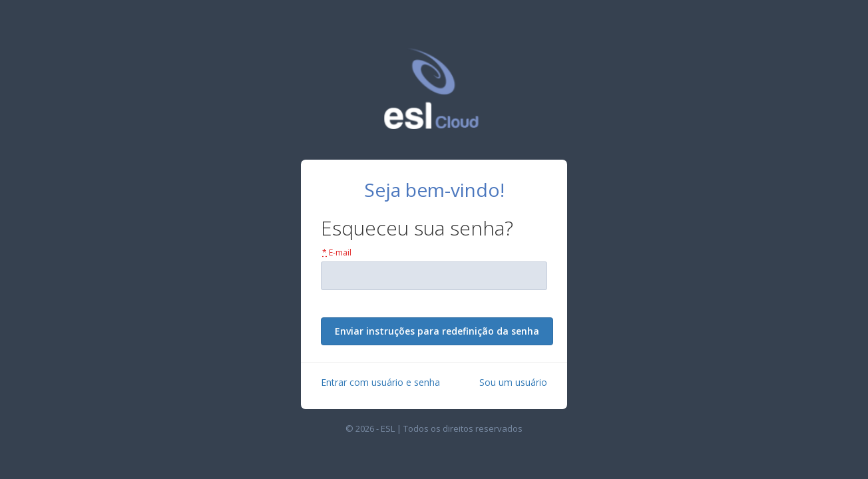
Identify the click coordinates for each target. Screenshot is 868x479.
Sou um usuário (513, 382)
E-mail (337, 252)
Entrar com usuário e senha (380, 382)
